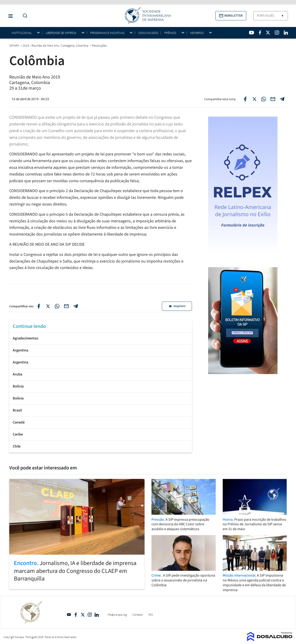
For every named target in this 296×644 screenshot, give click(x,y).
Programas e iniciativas (107, 33)
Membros (197, 33)
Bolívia (18, 386)
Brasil (17, 410)
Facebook (76, 615)
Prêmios (170, 33)
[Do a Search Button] (24, 16)
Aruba (17, 374)
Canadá (19, 422)
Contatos (138, 615)
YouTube (69, 615)
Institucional (22, 33)
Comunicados (148, 33)
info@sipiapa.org (117, 615)
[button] (231, 16)
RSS (151, 615)
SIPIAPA (14, 45)
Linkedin (97, 615)
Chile (17, 446)
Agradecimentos (26, 338)
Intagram (90, 615)
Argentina (20, 350)
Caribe (18, 434)
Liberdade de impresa (61, 33)
